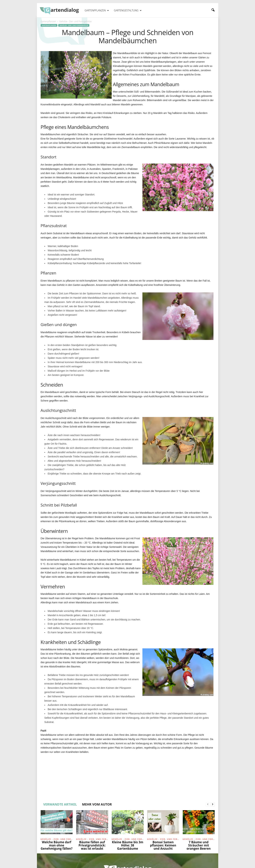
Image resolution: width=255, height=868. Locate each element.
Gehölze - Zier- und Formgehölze (74, 25)
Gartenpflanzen (97, 11)
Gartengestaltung (128, 11)
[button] (213, 10)
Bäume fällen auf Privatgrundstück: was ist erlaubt (92, 845)
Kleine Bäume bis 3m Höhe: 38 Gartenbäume (128, 845)
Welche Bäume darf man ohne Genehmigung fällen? (57, 845)
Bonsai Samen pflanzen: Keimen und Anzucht (163, 845)
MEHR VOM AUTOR (97, 804)
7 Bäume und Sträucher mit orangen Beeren (199, 845)
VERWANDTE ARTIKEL (60, 804)
